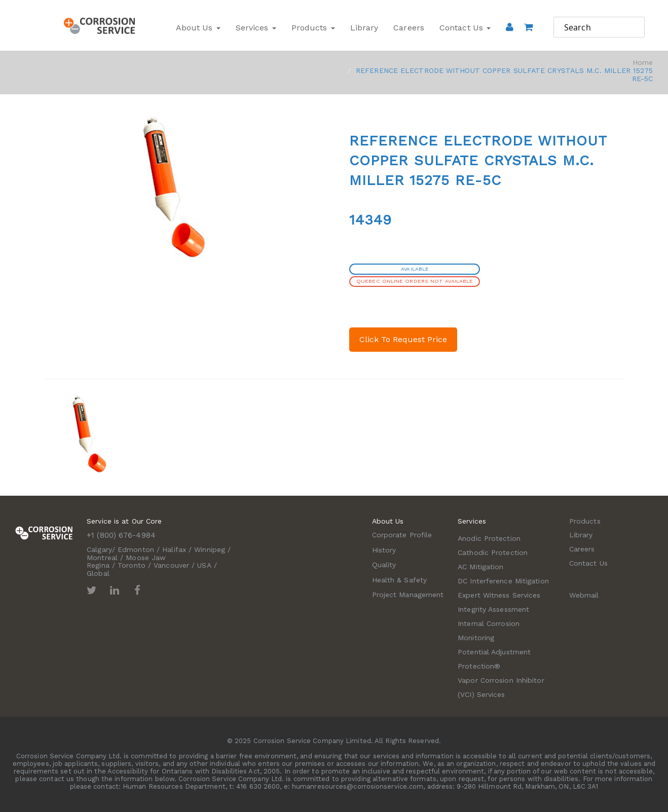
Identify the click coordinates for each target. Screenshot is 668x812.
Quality (384, 565)
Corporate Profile (402, 535)
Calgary (99, 549)
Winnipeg (210, 549)
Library (364, 28)
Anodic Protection (489, 538)
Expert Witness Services (499, 595)
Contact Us (465, 28)
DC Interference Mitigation (503, 581)
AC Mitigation (480, 567)
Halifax (174, 549)
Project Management (408, 595)
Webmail (584, 595)
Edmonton (136, 549)
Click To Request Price (403, 339)
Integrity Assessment (493, 609)
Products (313, 28)
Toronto (132, 565)
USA (204, 565)
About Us (198, 28)
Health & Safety (400, 580)
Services (256, 28)
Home (643, 62)
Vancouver (171, 565)
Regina (98, 565)
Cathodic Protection (493, 552)
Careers (409, 28)
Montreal (102, 558)
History (384, 550)
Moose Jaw (146, 558)
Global (98, 573)
